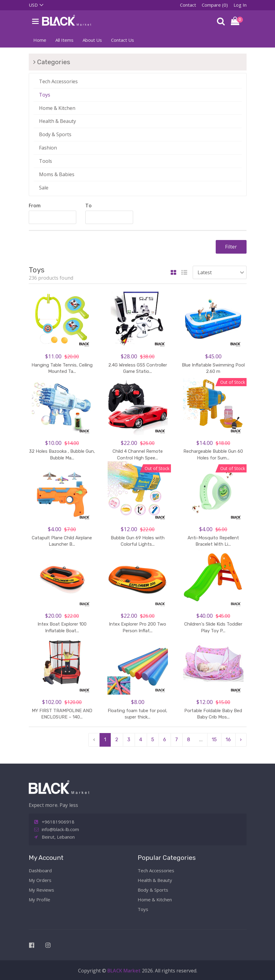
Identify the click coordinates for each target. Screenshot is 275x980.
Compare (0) (215, 5)
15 (214, 740)
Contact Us (123, 40)
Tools (46, 161)
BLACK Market (125, 971)
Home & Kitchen (57, 108)
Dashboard (40, 870)
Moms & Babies (57, 174)
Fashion (48, 148)
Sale (44, 188)
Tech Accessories (58, 81)
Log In (240, 5)
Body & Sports (55, 134)
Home (40, 40)
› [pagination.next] (241, 740)
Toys (45, 95)
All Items (64, 40)
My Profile (39, 899)
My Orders (40, 880)
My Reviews (41, 890)
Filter (231, 247)
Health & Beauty (57, 121)
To (88, 206)
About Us (92, 40)
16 (228, 740)
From (35, 206)
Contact (188, 5)
